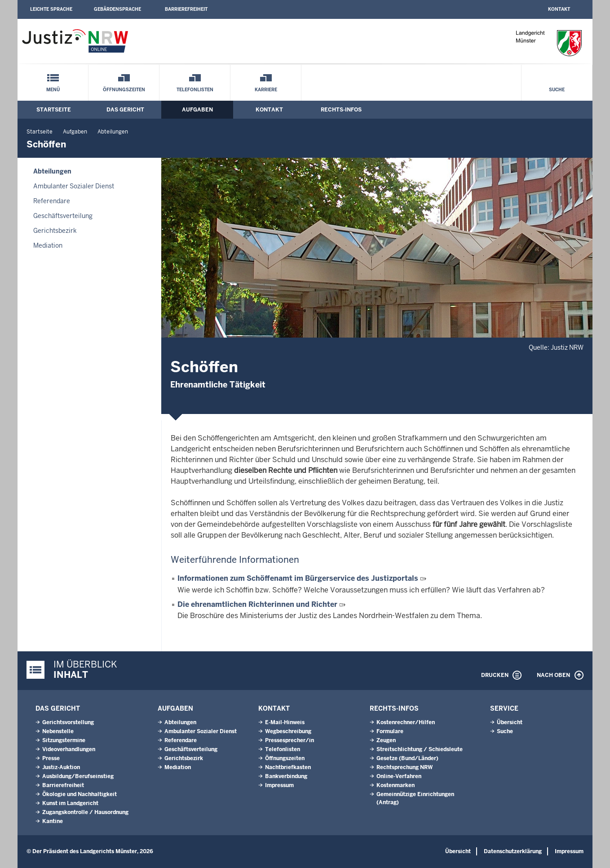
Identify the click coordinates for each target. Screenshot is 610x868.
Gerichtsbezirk (55, 231)
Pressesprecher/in (290, 740)
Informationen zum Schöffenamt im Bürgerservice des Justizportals (298, 578)
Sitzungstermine (64, 740)
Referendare (52, 201)
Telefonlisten (195, 90)
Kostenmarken (396, 785)
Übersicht (510, 722)
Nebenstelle (58, 731)
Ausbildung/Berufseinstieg (78, 776)
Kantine (53, 821)
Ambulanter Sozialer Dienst (74, 186)
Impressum (279, 785)
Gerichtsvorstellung (68, 722)
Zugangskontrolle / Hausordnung (85, 812)
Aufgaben (197, 110)
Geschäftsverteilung (63, 216)
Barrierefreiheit (186, 9)
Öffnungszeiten (124, 90)
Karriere (266, 90)
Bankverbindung (286, 776)
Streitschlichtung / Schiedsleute (420, 749)
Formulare (390, 731)
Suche (557, 90)
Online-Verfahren (399, 776)
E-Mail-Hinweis (285, 722)
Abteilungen (113, 132)
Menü (53, 90)
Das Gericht (125, 110)
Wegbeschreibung (288, 731)
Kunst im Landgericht (70, 803)
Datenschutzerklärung (513, 851)
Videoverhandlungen (69, 749)
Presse (51, 758)
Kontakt (559, 9)
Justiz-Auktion (61, 767)
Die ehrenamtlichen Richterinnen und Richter (257, 604)
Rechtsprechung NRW (404, 767)
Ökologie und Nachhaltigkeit (80, 794)
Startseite (54, 110)
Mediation (48, 245)
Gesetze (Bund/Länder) (407, 758)
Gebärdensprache (117, 9)
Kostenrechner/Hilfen (406, 722)
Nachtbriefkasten (288, 767)
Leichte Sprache (51, 9)
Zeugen (386, 740)
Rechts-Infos (341, 110)
